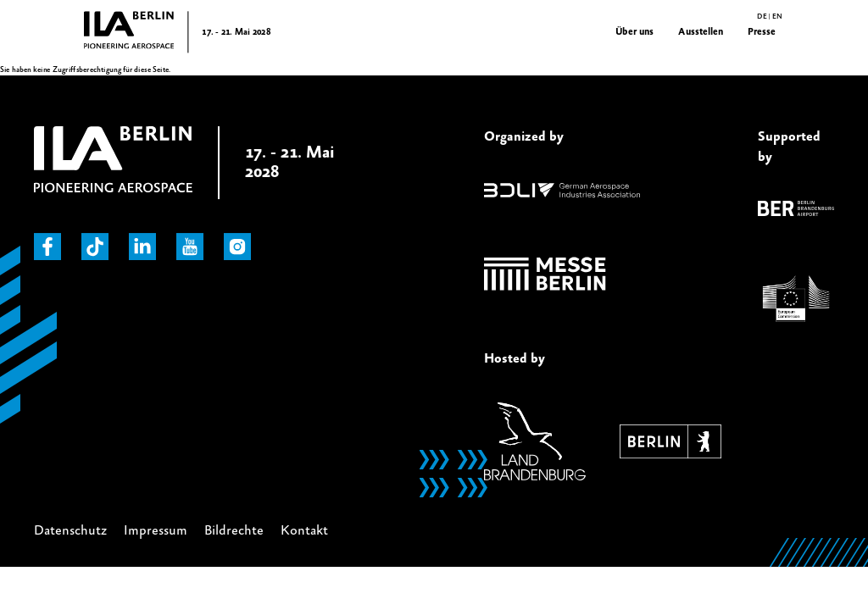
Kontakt (304, 530)
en (777, 17)
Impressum (156, 530)
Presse (762, 32)
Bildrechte (234, 530)
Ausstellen (701, 32)
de (762, 17)
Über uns (634, 32)
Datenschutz (70, 530)
